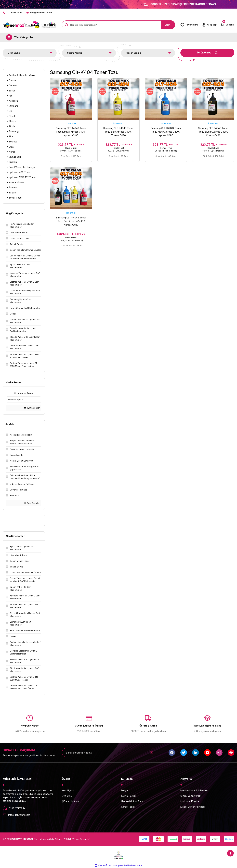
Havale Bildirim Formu (133, 801)
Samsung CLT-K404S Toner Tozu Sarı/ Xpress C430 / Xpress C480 (118, 132)
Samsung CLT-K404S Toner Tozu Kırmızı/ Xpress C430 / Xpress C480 (71, 132)
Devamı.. (20, 801)
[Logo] (30, 25)
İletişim (125, 791)
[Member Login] (209, 25)
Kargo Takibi (128, 807)
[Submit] (151, 753)
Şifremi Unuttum (70, 801)
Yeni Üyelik (68, 791)
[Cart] (227, 25)
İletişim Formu (128, 796)
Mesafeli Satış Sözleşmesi (194, 791)
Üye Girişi (67, 796)
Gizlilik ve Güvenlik (191, 796)
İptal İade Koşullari (190, 801)
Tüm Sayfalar (32, 503)
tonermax (71, 123)
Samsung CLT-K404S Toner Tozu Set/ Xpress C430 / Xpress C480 (71, 223)
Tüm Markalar (32, 408)
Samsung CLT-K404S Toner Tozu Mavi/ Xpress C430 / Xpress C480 (166, 132)
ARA (168, 25)
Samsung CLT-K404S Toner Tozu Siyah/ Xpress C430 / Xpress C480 (213, 132)
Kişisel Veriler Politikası (193, 807)
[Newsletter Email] (109, 753)
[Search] (118, 25)
